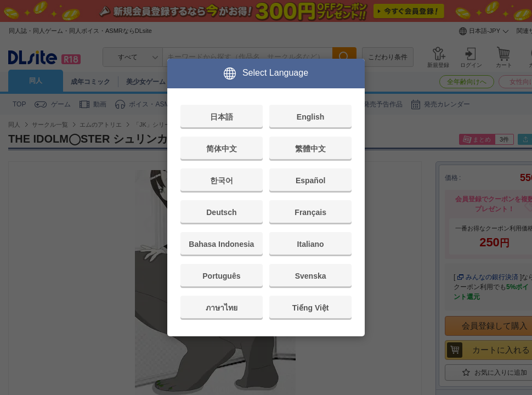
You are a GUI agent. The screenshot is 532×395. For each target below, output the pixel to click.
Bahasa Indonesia (221, 244)
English (311, 117)
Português (221, 276)
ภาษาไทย (222, 308)
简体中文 (222, 149)
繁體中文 (310, 149)
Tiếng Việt (311, 308)
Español (310, 180)
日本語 (222, 117)
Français (310, 212)
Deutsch (221, 212)
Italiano (311, 244)
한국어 (222, 180)
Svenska (311, 276)
